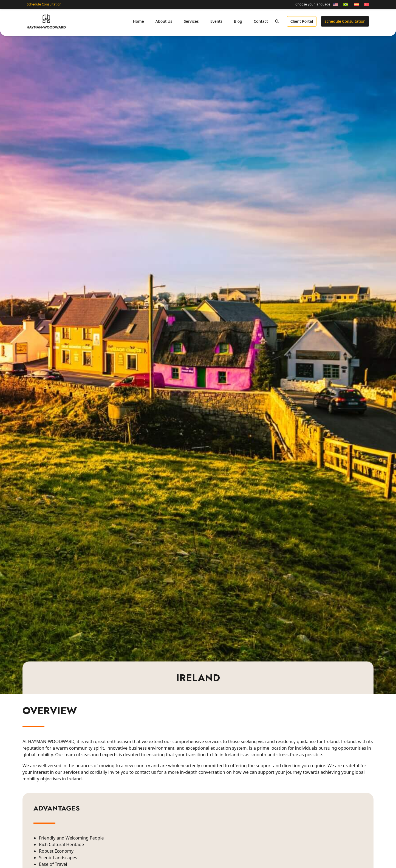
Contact (261, 21)
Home (138, 21)
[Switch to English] (335, 4)
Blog (238, 21)
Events (216, 21)
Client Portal (302, 21)
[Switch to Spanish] (356, 4)
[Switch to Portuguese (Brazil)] (346, 4)
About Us (164, 21)
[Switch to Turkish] (365, 4)
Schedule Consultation (44, 4)
